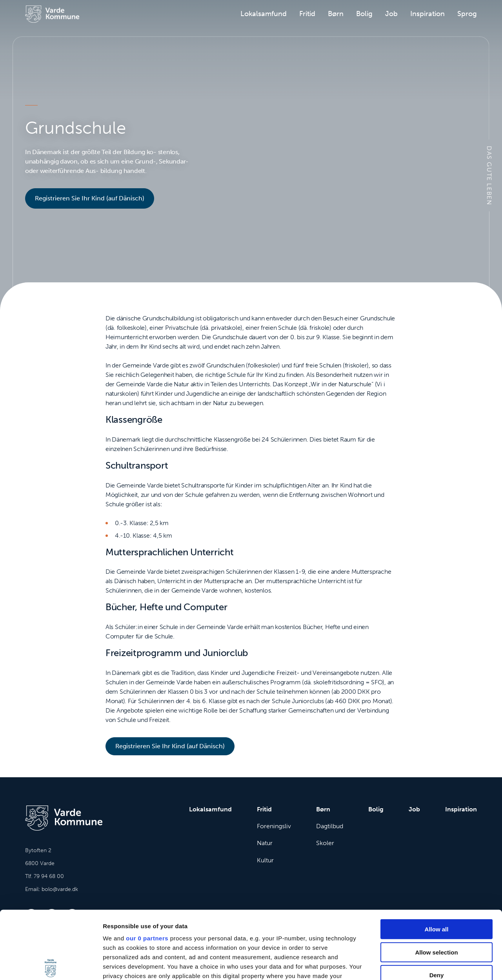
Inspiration (427, 14)
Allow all (437, 859)
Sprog (467, 14)
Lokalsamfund (264, 14)
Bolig (364, 14)
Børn (336, 14)
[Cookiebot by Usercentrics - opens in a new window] (51, 965)
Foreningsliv (274, 826)
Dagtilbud (330, 826)
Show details (412, 965)
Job (391, 14)
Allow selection (436, 882)
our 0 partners (147, 868)
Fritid (307, 14)
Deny (437, 905)
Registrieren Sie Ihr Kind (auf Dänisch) (90, 198)
